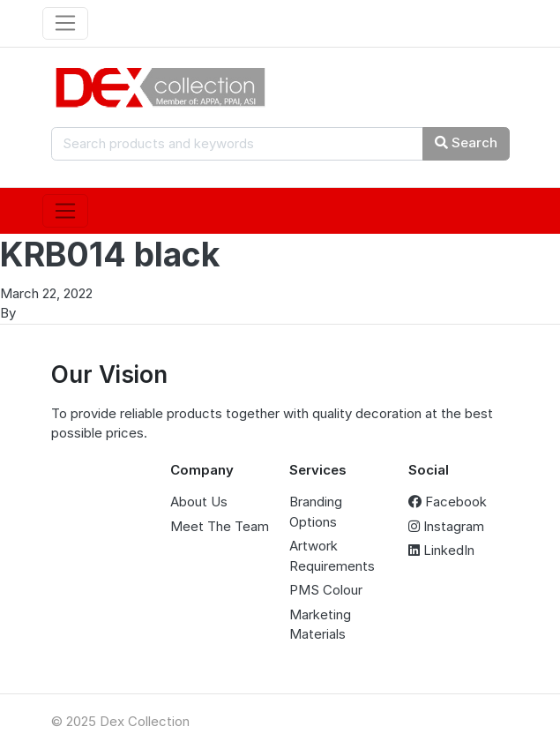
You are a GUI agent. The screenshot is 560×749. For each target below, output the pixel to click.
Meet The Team (220, 526)
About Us (199, 502)
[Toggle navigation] (66, 24)
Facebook (448, 502)
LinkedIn (441, 550)
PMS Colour (326, 590)
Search (466, 142)
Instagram (446, 526)
